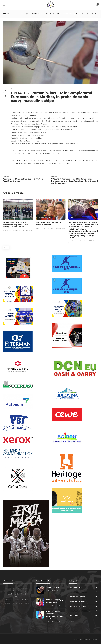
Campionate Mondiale (84, 601)
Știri (27, 14)
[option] (18, 215)
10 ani (86, 241)
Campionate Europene (84, 597)
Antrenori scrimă (84, 587)
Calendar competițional (84, 592)
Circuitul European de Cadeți (84, 611)
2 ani (20, 231)
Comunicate (84, 616)
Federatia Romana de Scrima (11, 231)
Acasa (22, 14)
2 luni (47, 590)
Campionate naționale (12, 217)
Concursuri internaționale (45, 217)
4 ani (53, 228)
